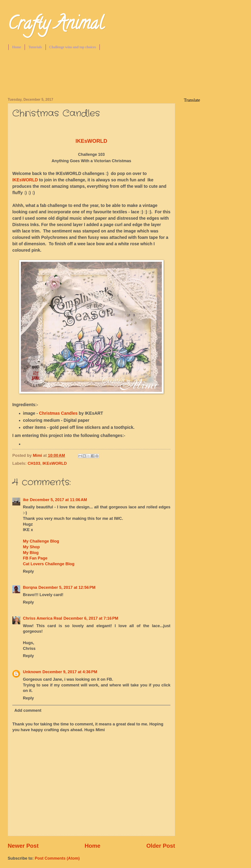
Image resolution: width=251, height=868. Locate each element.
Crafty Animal (56, 25)
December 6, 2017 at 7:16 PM (91, 618)
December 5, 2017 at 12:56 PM (67, 587)
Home (17, 47)
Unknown (32, 672)
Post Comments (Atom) (57, 858)
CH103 (34, 463)
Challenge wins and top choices (73, 47)
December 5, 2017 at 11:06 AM (59, 500)
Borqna (30, 587)
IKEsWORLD (25, 180)
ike (26, 500)
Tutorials (35, 47)
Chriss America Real (42, 618)
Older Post (161, 846)
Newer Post (23, 846)
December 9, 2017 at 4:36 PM (70, 672)
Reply (28, 571)
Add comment (28, 710)
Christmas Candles (58, 413)
